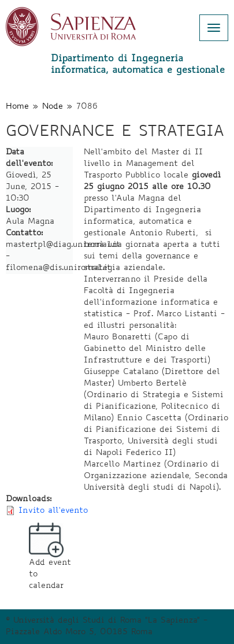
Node (53, 107)
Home (17, 107)
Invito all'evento (53, 511)
